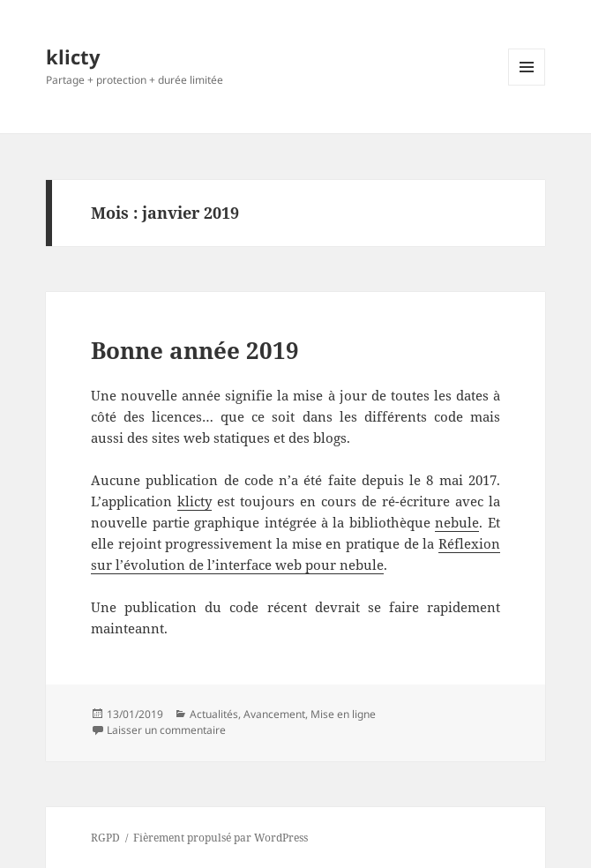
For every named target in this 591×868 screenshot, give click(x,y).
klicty (73, 56)
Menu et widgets (527, 85)
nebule (457, 522)
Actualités (214, 714)
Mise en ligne (343, 714)
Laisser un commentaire (166, 730)
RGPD (105, 838)
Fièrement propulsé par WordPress (221, 838)
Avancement (274, 714)
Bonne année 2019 (195, 350)
